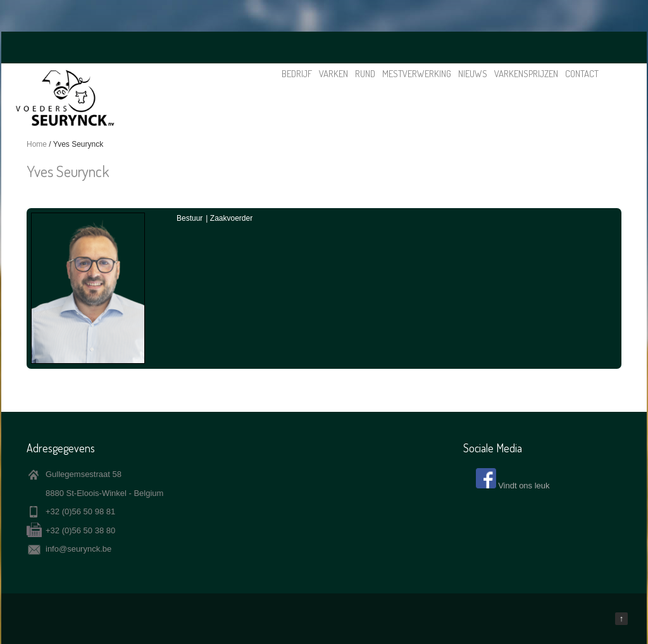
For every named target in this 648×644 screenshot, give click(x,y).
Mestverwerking (417, 74)
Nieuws (473, 74)
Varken (333, 74)
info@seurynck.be (78, 549)
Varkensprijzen (526, 74)
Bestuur (190, 218)
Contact (582, 74)
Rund (365, 74)
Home (37, 144)
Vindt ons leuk (524, 486)
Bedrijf (297, 74)
